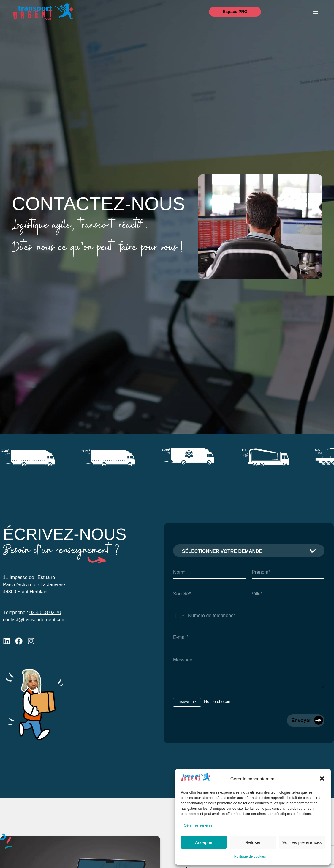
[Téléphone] (249, 616)
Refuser (253, 842)
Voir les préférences (302, 842)
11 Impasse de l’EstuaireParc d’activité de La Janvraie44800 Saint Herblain (34, 585)
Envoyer (301, 720)
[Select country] (180, 616)
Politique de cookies (250, 856)
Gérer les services (198, 825)
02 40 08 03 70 (45, 613)
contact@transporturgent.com (34, 620)
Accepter (204, 842)
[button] (322, 779)
